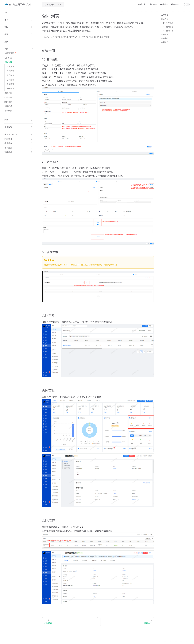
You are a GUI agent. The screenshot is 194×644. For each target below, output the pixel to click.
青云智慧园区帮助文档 (18, 4)
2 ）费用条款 (168, 27)
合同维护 (165, 42)
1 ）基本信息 (168, 23)
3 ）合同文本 (168, 31)
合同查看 (165, 34)
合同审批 (165, 38)
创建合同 (165, 19)
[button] (19, 12)
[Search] (53, 4)
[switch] (187, 4)
